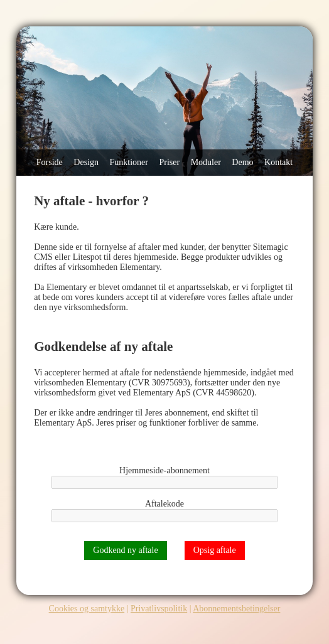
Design (86, 162)
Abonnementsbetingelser (236, 609)
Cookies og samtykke (87, 609)
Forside (50, 162)
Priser (169, 162)
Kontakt (278, 162)
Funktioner (129, 162)
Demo (242, 162)
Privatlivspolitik (159, 609)
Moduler (206, 162)
